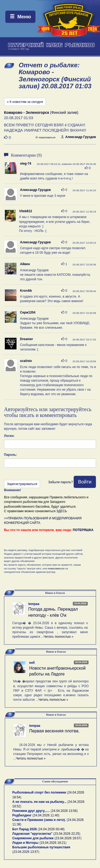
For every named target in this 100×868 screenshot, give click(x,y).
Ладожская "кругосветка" (33, 834)
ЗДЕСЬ (62, 511)
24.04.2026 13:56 (64, 811)
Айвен (25, 264)
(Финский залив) (41, 112)
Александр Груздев (78, 137)
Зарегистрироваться (22, 484)
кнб (32, 663)
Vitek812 (26, 211)
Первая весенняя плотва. (54, 731)
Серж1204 (28, 312)
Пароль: (11, 455)
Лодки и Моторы (25, 843)
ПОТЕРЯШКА (83, 530)
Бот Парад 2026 (25, 829)
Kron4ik (26, 291)
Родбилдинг (22, 815)
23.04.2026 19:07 (68, 838)
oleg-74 (26, 164)
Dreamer (27, 339)
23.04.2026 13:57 (26, 852)
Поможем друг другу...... (31, 811)
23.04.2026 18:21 (53, 843)
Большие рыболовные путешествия (41, 847)
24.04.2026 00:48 (51, 829)
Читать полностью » (59, 637)
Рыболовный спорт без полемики (39, 792)
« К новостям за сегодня (25, 102)
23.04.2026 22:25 (67, 834)
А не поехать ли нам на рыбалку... (39, 802)
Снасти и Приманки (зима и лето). (39, 820)
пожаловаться (45, 137)
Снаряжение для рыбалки (33, 838)
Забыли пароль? (60, 482)
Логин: (9, 436)
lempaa (34, 604)
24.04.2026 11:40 (46, 815)
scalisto (26, 361)
